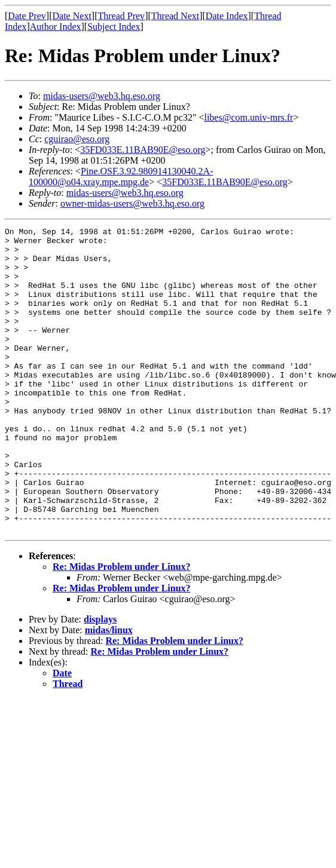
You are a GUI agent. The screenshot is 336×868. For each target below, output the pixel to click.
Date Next (72, 16)
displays (100, 680)
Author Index (56, 27)
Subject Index (114, 27)
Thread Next (175, 16)
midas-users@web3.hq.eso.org (102, 96)
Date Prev (27, 16)
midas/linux (109, 691)
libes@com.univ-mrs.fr (248, 117)
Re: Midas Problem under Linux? (122, 628)
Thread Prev (121, 16)
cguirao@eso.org (77, 139)
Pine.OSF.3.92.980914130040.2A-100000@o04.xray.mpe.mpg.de (121, 177)
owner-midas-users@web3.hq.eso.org (132, 203)
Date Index (227, 16)
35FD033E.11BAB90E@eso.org (143, 150)
